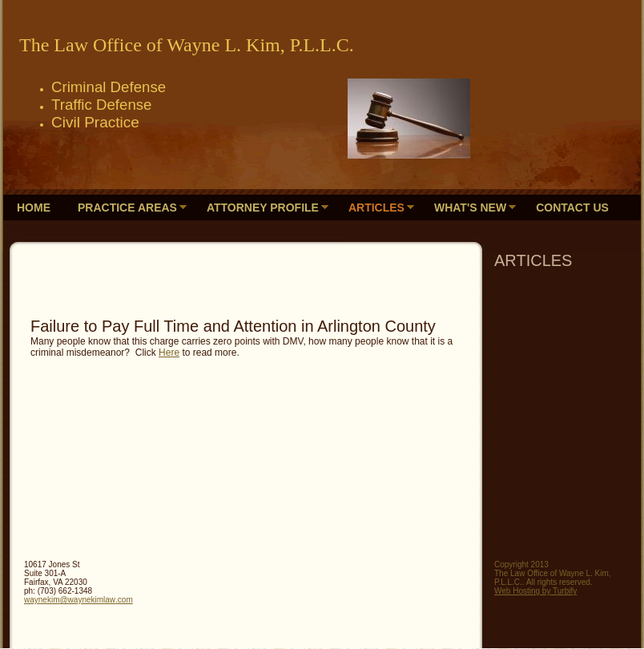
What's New (470, 208)
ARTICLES (376, 208)
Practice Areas (127, 208)
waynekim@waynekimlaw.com (78, 600)
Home (34, 208)
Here (169, 353)
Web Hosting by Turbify (535, 591)
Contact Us (572, 208)
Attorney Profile (263, 208)
